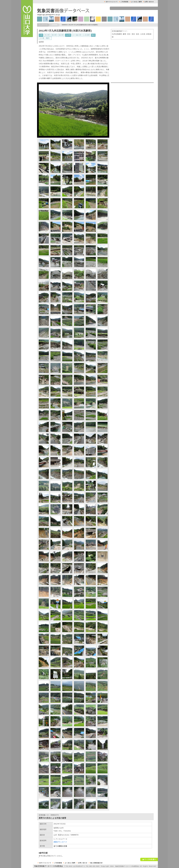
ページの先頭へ (149, 859)
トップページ (43, 25)
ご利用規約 (124, 2)
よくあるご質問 (136, 2)
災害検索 (54, 25)
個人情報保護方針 (96, 863)
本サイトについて (111, 2)
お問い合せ (148, 2)
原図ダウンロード (60, 842)
